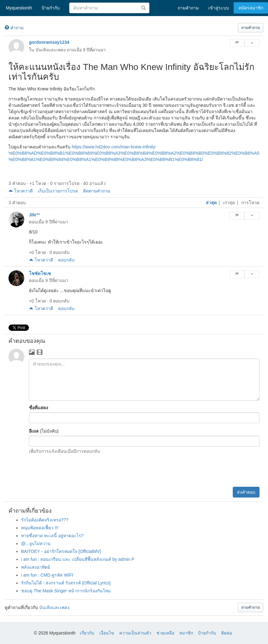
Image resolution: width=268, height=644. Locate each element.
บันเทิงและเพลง (51, 50)
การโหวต (250, 203)
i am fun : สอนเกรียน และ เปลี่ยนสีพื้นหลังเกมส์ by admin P (78, 559)
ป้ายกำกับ (207, 633)
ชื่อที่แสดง (39, 408)
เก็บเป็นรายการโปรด (58, 191)
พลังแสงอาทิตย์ (36, 567)
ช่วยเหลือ (165, 633)
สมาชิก (186, 633)
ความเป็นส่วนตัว (135, 633)
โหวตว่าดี (21, 191)
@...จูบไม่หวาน (36, 543)
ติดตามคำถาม (97, 191)
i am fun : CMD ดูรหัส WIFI (47, 575)
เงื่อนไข (107, 633)
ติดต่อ (227, 633)
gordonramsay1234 (49, 42)
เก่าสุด (229, 203)
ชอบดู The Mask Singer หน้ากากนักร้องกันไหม (66, 591)
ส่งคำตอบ (246, 492)
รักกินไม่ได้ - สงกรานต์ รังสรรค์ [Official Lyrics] (66, 583)
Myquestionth (18, 8)
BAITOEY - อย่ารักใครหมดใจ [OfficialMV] (61, 551)
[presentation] (212, 471)
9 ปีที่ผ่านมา (95, 50)
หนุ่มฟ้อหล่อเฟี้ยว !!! (40, 528)
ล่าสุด (211, 203)
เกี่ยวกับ (87, 633)
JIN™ (35, 215)
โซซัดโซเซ (40, 273)
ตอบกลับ (66, 260)
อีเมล (34, 431)
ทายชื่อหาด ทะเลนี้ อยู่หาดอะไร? (52, 536)
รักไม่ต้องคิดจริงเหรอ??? (45, 520)
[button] (251, 28)
